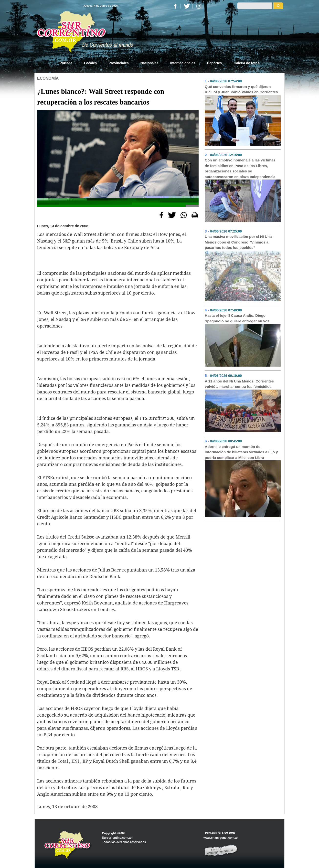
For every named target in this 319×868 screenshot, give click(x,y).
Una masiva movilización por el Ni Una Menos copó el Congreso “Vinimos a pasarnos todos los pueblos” (238, 242)
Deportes (214, 63)
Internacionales (183, 63)
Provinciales (119, 63)
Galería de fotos (246, 63)
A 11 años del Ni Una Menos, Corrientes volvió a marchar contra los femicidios (239, 384)
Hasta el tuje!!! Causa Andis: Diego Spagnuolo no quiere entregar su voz (237, 318)
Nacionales (149, 63)
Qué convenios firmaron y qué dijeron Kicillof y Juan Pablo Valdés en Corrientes (241, 89)
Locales (90, 63)
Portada (69, 63)
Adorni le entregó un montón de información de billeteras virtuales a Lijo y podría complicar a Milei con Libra (241, 452)
